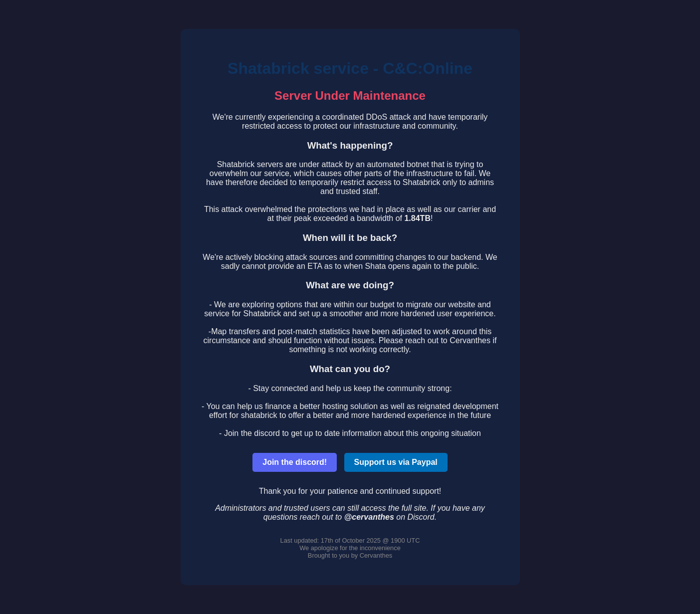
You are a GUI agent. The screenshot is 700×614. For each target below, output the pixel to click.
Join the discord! (295, 462)
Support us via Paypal (396, 462)
